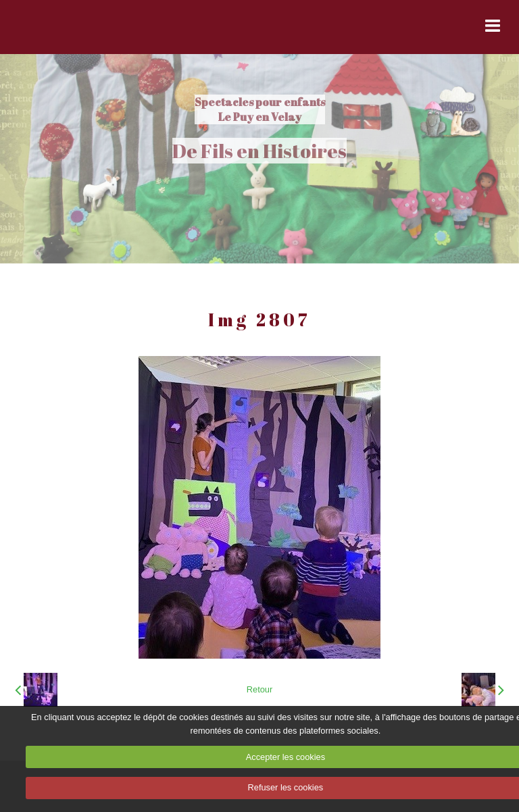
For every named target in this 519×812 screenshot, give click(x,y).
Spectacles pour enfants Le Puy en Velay (260, 109)
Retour (259, 689)
